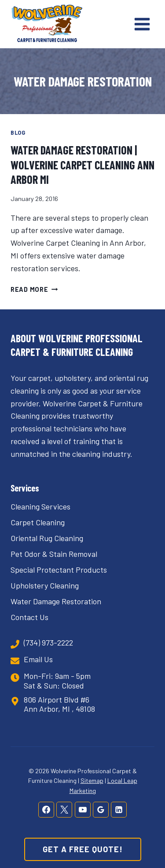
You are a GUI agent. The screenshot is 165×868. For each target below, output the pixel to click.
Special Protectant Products (59, 570)
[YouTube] (83, 810)
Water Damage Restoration (56, 601)
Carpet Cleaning (38, 522)
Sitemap (92, 780)
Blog (18, 133)
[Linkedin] (119, 810)
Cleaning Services (40, 506)
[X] (64, 810)
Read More (34, 289)
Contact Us (29, 617)
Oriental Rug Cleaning (47, 538)
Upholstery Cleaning (45, 585)
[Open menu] (142, 24)
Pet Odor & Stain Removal (54, 554)
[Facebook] (46, 810)
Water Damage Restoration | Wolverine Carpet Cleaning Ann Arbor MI (82, 165)
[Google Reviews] (101, 810)
